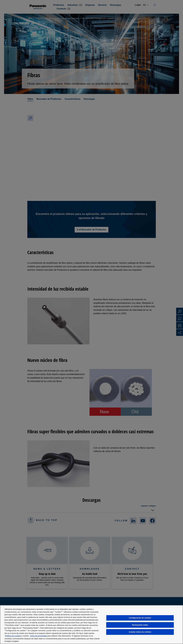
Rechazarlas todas (140, 625)
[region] (92, 625)
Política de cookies (13, 636)
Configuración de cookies (140, 618)
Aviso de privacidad (38, 636)
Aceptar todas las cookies (140, 632)
